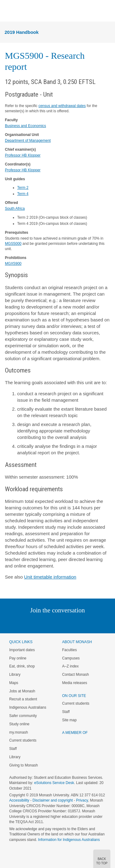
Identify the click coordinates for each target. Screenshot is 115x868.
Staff (13, 749)
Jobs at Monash (22, 691)
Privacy (82, 800)
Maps (14, 683)
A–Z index (71, 666)
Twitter (40, 623)
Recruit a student (23, 699)
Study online (19, 724)
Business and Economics (25, 126)
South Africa (15, 209)
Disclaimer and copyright (53, 800)
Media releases (75, 683)
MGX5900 (13, 264)
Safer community (23, 716)
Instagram (14, 623)
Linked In (27, 623)
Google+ (62, 623)
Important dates (22, 650)
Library (15, 675)
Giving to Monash (23, 765)
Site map (69, 720)
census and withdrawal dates (62, 106)
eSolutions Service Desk (54, 783)
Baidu (100, 623)
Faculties (70, 650)
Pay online (18, 658)
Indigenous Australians (28, 707)
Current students (23, 740)
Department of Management (28, 141)
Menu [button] (8, 11)
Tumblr (75, 623)
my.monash (19, 732)
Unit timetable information (50, 577)
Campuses (71, 658)
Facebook (51, 623)
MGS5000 (13, 244)
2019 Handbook (22, 32)
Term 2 (23, 188)
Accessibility (19, 800)
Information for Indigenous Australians (69, 840)
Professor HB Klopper (23, 155)
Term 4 (23, 194)
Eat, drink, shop (22, 666)
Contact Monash (76, 675)
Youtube (87, 623)
